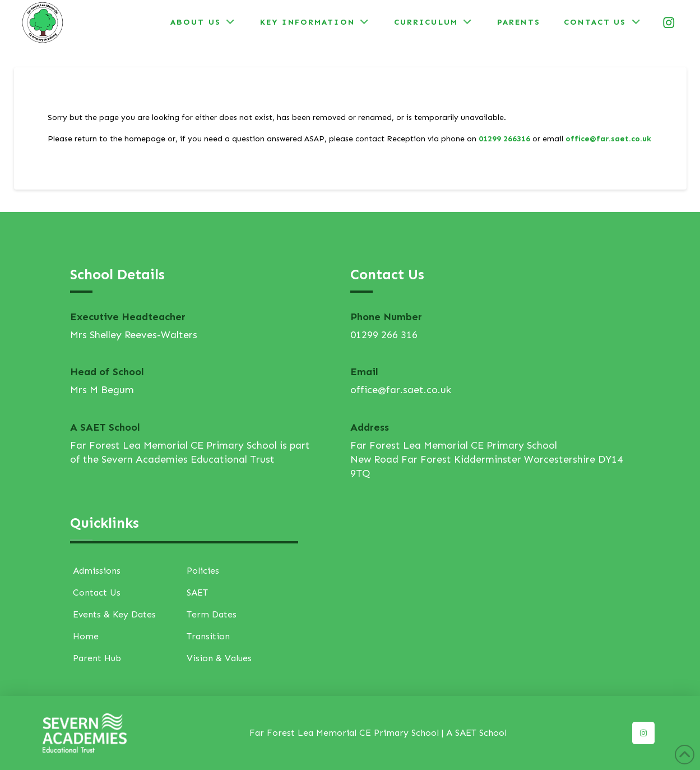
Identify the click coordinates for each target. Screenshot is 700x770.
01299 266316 (504, 139)
